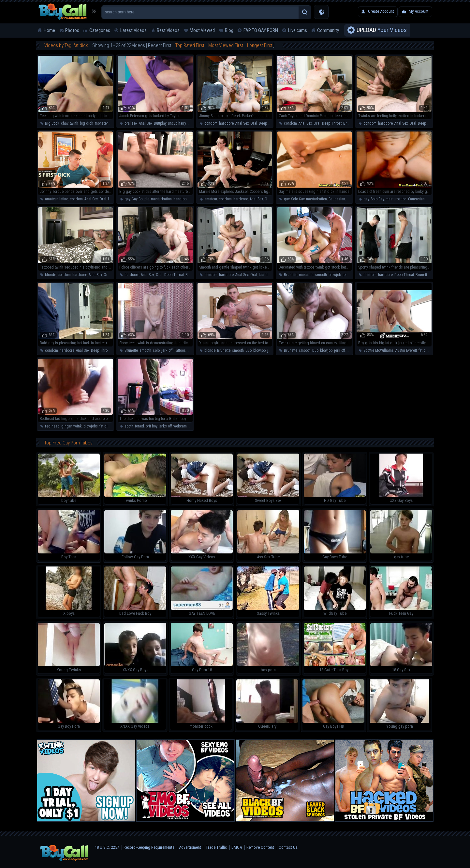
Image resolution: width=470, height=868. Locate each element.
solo (156, 350)
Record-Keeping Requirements (149, 847)
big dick (87, 123)
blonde (51, 275)
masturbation (161, 199)
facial (112, 199)
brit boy (151, 426)
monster (101, 123)
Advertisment (190, 847)
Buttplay (160, 123)
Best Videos (168, 30)
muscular (306, 275)
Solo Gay (298, 199)
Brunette (350, 123)
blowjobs (91, 426)
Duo (249, 350)
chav (65, 123)
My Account (419, 11)
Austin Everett (406, 350)
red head (52, 426)
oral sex (131, 123)
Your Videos (382, 30)
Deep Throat (269, 123)
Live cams (298, 30)
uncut (172, 123)
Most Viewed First (226, 45)
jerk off (348, 275)
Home (49, 30)
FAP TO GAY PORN (261, 30)
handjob (180, 199)
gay (127, 199)
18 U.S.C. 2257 (107, 847)
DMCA (237, 847)
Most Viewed (202, 30)
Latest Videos (133, 30)
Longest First (260, 45)
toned (140, 426)
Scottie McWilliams (379, 350)
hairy (182, 123)
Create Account (381, 11)
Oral (254, 123)
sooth (129, 426)
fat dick (425, 350)
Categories (100, 30)
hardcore (226, 123)
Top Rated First (190, 45)
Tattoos (180, 350)
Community (328, 30)
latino (64, 199)
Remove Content (260, 847)
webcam (180, 426)
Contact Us (288, 847)
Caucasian (337, 199)
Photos (72, 30)
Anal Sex (146, 123)
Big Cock (52, 123)
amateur (51, 199)
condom (211, 123)
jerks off (165, 426)
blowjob (335, 275)
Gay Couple (140, 199)
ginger (66, 426)
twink (74, 123)
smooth (321, 275)
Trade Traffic (216, 847)
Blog (229, 30)
